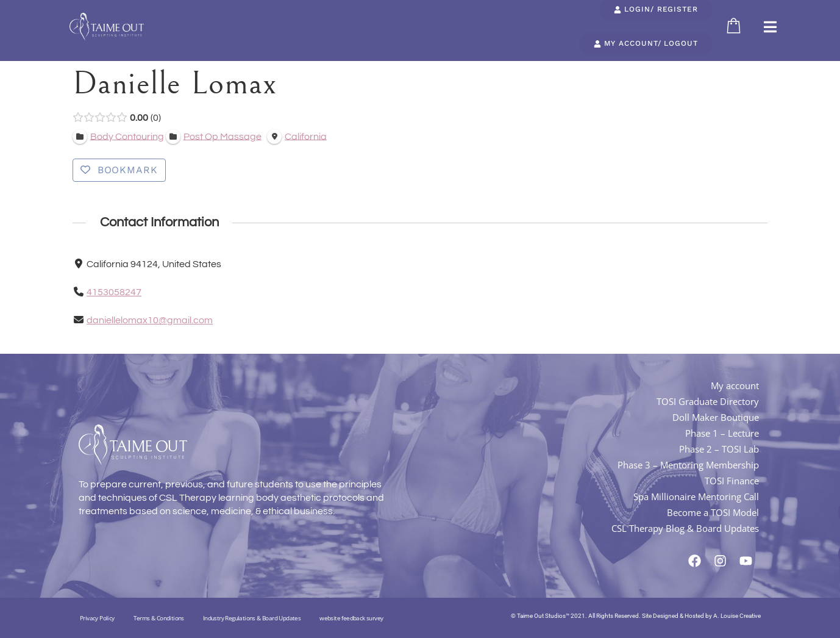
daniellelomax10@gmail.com (150, 320)
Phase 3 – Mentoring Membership (688, 465)
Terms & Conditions (159, 618)
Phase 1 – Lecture (722, 433)
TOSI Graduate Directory (708, 401)
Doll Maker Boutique (716, 417)
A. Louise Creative (737, 616)
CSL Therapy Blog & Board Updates (685, 528)
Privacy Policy (97, 618)
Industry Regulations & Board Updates (252, 618)
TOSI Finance (732, 481)
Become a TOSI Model (713, 512)
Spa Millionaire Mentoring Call (696, 496)
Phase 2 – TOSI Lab (719, 449)
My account (735, 385)
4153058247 (114, 292)
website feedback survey (351, 618)
